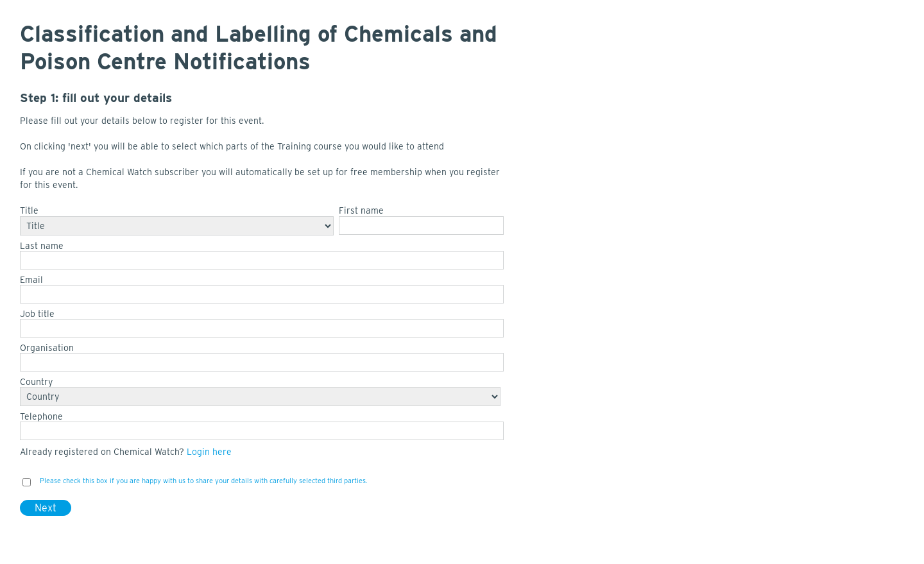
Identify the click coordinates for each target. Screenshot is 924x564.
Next (46, 508)
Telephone (41, 416)
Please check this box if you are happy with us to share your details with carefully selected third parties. (204, 481)
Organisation (47, 348)
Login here (209, 452)
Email (31, 280)
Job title (37, 314)
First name (361, 210)
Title (29, 210)
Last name (42, 246)
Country (36, 382)
